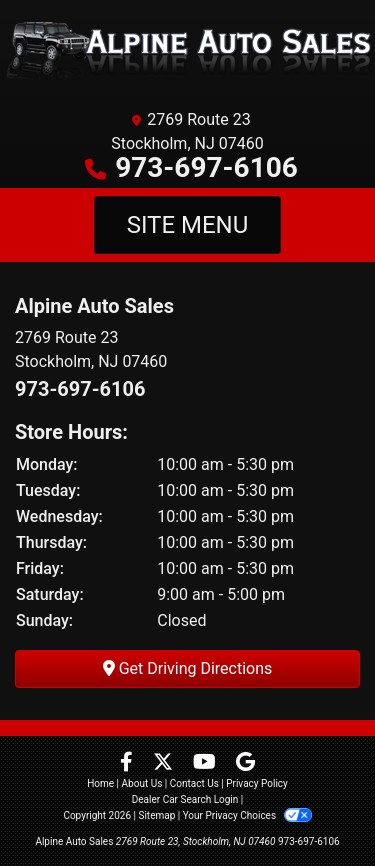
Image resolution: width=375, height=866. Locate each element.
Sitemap (156, 815)
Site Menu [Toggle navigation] (188, 225)
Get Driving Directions (188, 668)
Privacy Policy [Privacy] (257, 783)
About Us (142, 783)
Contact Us (194, 783)
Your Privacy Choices (247, 815)
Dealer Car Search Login (185, 799)
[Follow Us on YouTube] (206, 763)
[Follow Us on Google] (245, 763)
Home (100, 783)
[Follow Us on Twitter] (165, 763)
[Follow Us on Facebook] (128, 763)
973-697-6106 (206, 167)
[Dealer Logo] (187, 50)
